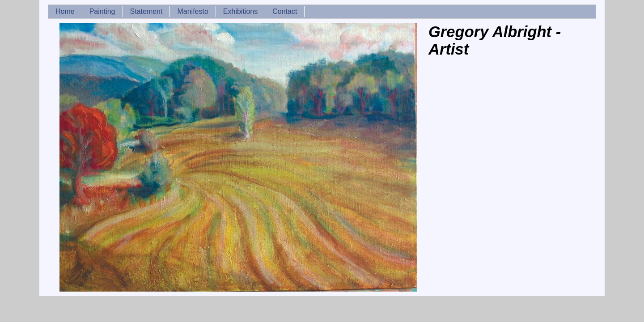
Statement (146, 11)
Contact (285, 11)
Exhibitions (240, 11)
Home (65, 11)
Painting (102, 11)
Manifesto (193, 11)
